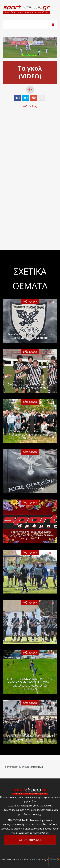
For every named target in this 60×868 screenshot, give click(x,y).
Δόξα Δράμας (30, 106)
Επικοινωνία (33, 840)
